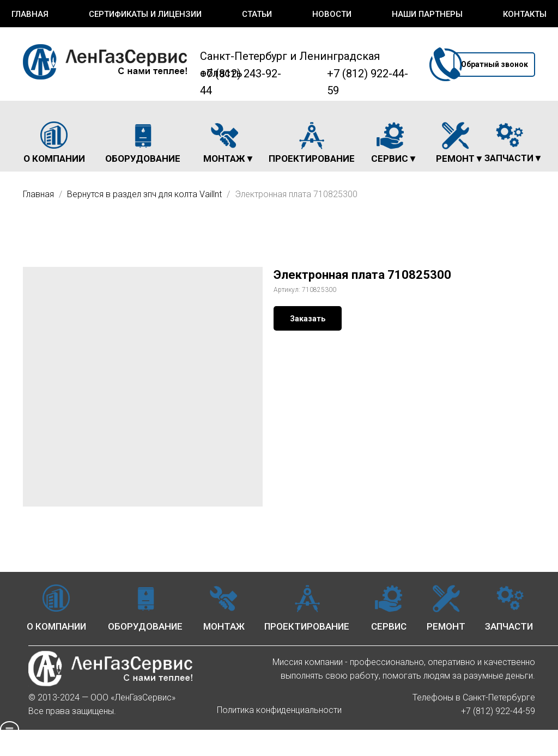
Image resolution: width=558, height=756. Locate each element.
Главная (30, 14)
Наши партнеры (427, 14)
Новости (332, 14)
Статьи (257, 14)
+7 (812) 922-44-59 (498, 711)
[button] (494, 65)
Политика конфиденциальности (279, 710)
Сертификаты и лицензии (145, 14)
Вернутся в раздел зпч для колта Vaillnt (145, 194)
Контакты (525, 14)
